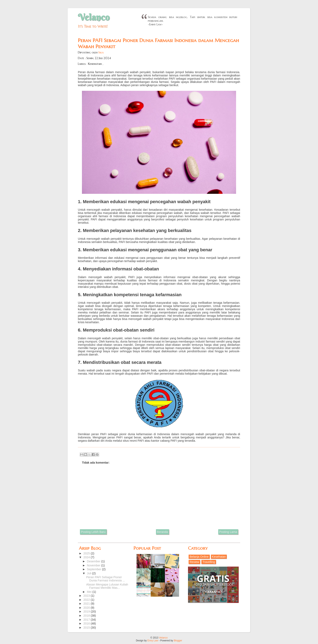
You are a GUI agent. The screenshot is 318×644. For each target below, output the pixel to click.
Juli (90, 573)
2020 (87, 608)
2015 (87, 628)
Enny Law (153, 641)
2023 (87, 596)
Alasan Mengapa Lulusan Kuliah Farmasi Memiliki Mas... (107, 586)
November (94, 565)
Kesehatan (95, 64)
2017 (87, 620)
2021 (87, 604)
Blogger (178, 641)
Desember (94, 561)
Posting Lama (228, 532)
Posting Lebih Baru (93, 532)
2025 (87, 553)
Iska (101, 52)
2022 (87, 600)
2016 (87, 623)
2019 (87, 611)
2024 (87, 557)
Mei (90, 592)
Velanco (94, 17)
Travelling (209, 562)
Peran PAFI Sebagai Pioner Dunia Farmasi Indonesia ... (106, 579)
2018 (87, 616)
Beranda (162, 532)
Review (194, 562)
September (95, 569)
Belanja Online (199, 557)
